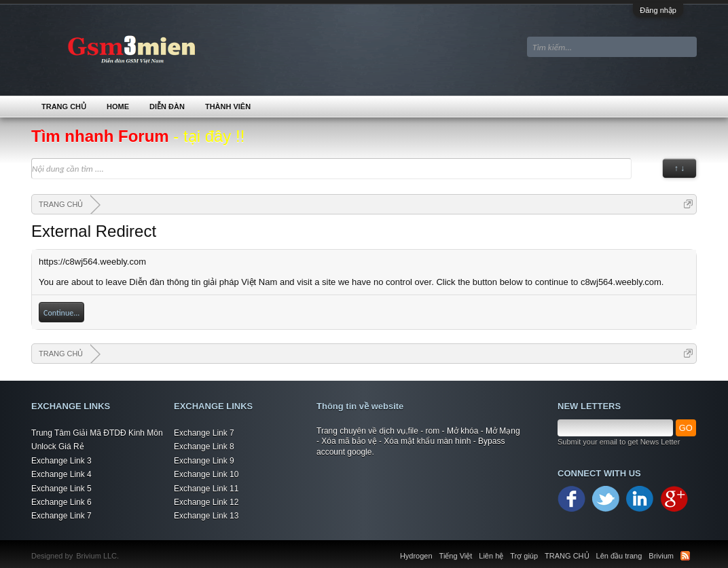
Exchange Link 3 (61, 461)
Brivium (661, 556)
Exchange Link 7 (61, 516)
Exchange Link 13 (206, 516)
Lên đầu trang (619, 556)
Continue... (61, 313)
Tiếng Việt (456, 556)
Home (118, 107)
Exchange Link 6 (61, 502)
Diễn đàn (167, 107)
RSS (685, 556)
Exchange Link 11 (206, 489)
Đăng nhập (658, 10)
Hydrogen (416, 556)
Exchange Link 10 (206, 474)
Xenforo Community (126, 548)
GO (686, 428)
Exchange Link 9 (204, 461)
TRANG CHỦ (64, 107)
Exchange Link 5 (61, 489)
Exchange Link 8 (204, 447)
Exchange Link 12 (206, 502)
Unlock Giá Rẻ (58, 447)
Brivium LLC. (97, 556)
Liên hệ (491, 556)
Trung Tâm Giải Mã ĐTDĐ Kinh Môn (97, 433)
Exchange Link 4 (61, 474)
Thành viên (228, 107)
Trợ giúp (524, 556)
